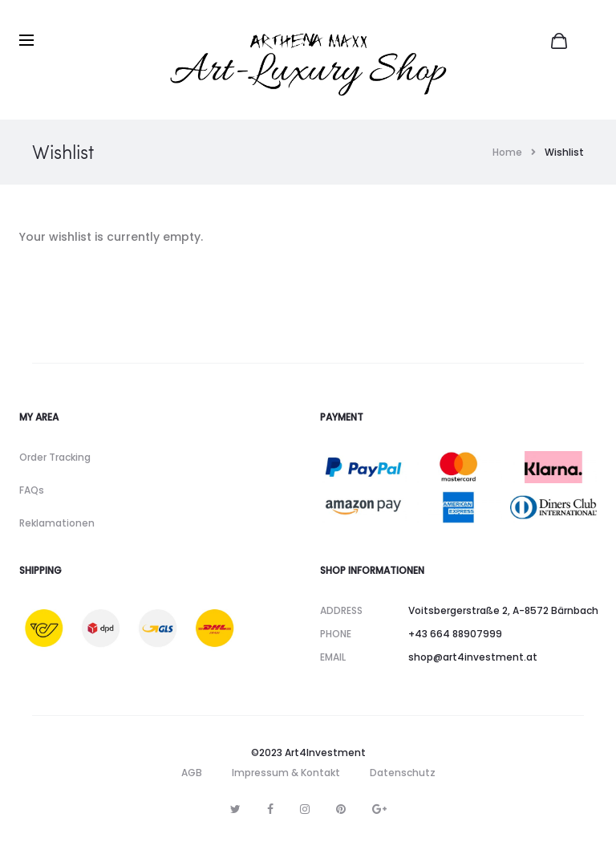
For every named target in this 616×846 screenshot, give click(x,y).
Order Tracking (55, 457)
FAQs (32, 490)
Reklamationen (57, 523)
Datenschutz (403, 773)
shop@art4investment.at (473, 657)
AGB (192, 773)
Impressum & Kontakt (286, 773)
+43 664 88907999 (455, 634)
